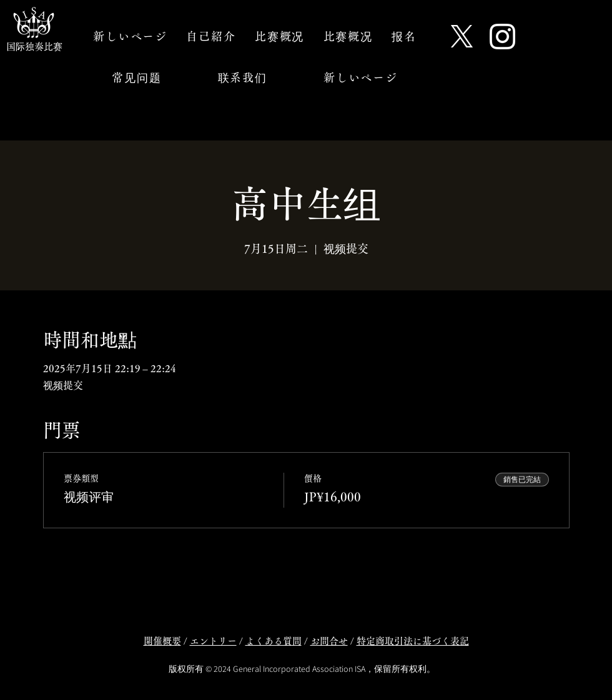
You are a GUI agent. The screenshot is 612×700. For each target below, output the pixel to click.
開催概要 (162, 641)
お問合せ (329, 641)
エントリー (213, 641)
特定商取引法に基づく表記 (413, 641)
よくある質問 (274, 641)
